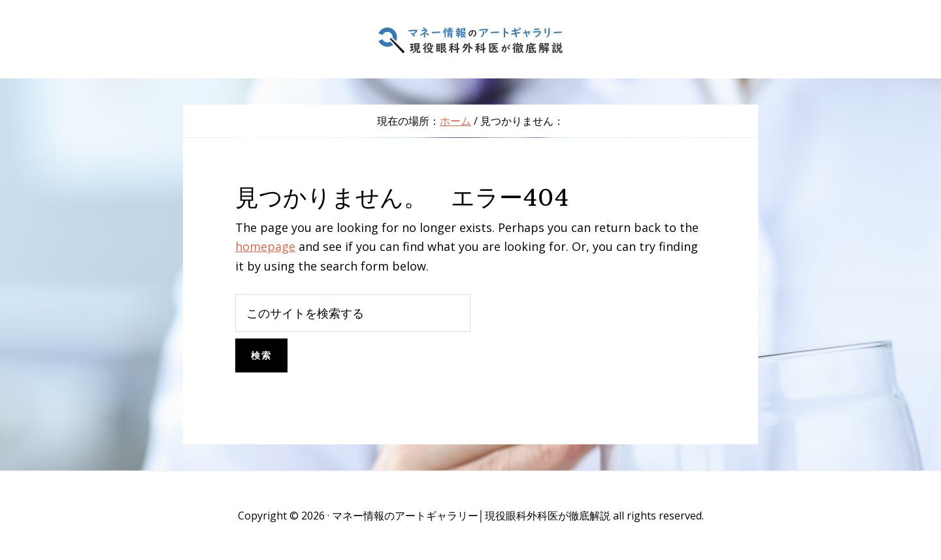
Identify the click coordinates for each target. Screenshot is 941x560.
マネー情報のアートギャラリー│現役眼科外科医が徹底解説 (470, 39)
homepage (265, 246)
